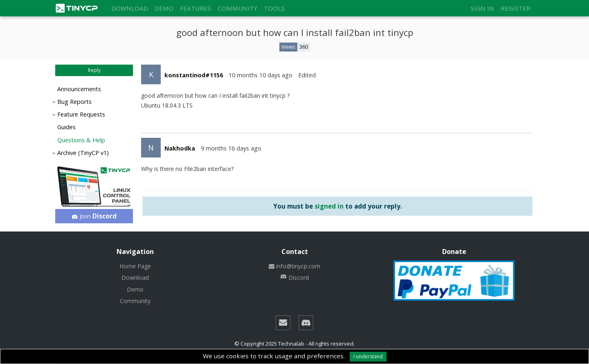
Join (94, 216)
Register (516, 8)
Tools (274, 8)
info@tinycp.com (294, 266)
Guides (66, 127)
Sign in (482, 8)
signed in (329, 206)
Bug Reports (74, 102)
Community (237, 8)
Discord (294, 277)
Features (196, 8)
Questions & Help (81, 140)
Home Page (135, 266)
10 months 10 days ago (261, 75)
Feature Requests (81, 114)
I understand (368, 356)
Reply (94, 70)
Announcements (79, 89)
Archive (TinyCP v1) (83, 153)
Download (130, 8)
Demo (164, 8)
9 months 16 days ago (231, 148)
